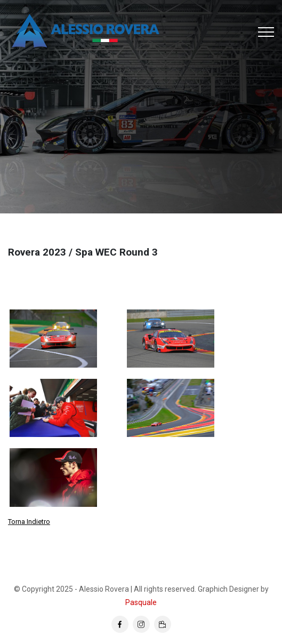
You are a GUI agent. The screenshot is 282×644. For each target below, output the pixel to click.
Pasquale (141, 602)
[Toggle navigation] (266, 32)
